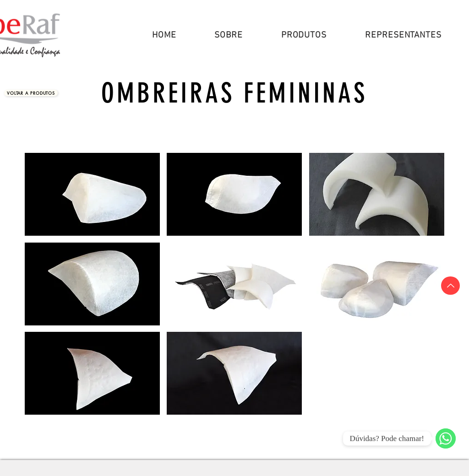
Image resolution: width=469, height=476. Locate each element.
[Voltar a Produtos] (31, 93)
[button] (304, 35)
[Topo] (450, 286)
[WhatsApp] (446, 438)
